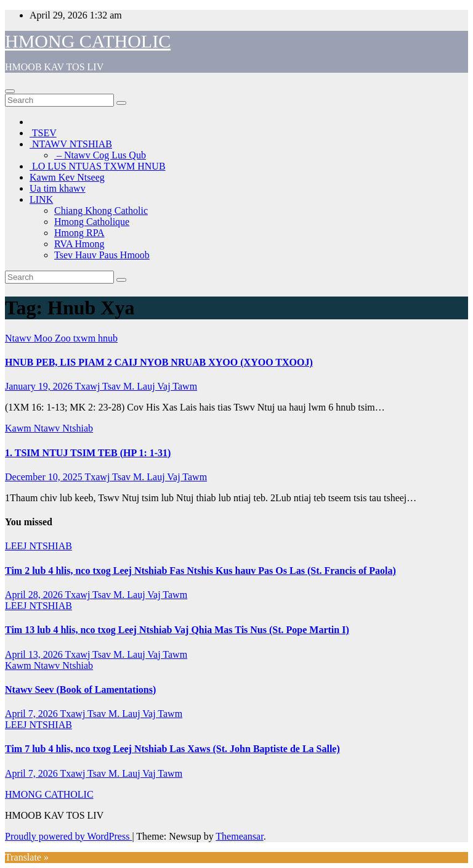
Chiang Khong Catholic (101, 211)
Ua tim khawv (58, 188)
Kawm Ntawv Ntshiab (49, 428)
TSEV (43, 133)
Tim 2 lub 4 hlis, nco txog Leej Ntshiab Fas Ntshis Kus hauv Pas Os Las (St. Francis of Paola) (200, 571)
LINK (41, 199)
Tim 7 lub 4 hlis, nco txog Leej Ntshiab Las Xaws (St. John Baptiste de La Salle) (172, 749)
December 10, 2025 (45, 477)
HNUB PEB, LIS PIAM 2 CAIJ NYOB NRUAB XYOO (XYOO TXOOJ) (159, 362)
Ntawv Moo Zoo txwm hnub (61, 338)
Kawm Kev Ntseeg (67, 177)
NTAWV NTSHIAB (71, 144)
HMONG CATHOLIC (88, 41)
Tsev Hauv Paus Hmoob (102, 255)
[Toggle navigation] (10, 91)
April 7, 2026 (32, 714)
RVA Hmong (79, 244)
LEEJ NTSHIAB (38, 546)
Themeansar (239, 836)
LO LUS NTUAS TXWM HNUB (98, 166)
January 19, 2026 (40, 386)
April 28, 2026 (35, 595)
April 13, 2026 (35, 654)
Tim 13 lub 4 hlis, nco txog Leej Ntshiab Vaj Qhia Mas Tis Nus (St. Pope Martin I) (177, 630)
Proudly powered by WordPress (68, 836)
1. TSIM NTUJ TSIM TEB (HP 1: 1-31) (88, 453)
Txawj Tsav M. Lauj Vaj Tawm (136, 386)
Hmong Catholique (92, 222)
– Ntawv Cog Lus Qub (100, 155)
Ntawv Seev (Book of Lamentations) (80, 690)
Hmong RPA (79, 233)
